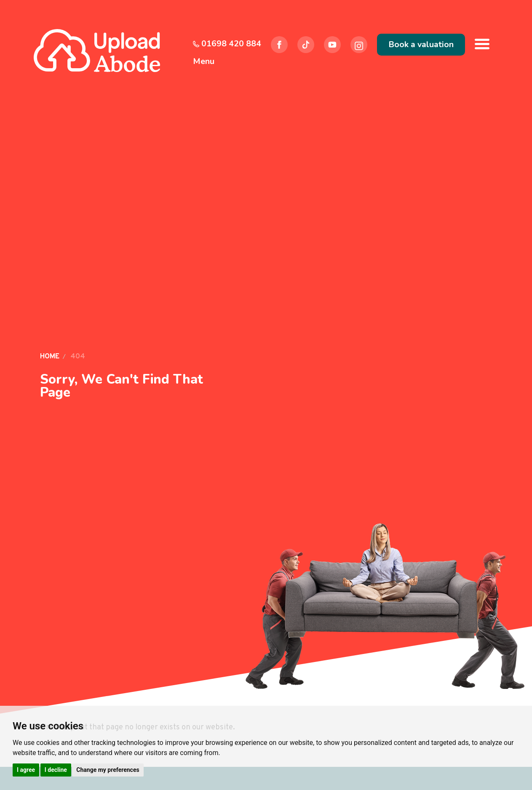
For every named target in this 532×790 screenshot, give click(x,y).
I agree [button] (26, 770)
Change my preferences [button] (108, 770)
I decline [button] (56, 770)
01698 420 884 (227, 44)
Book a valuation (421, 44)
